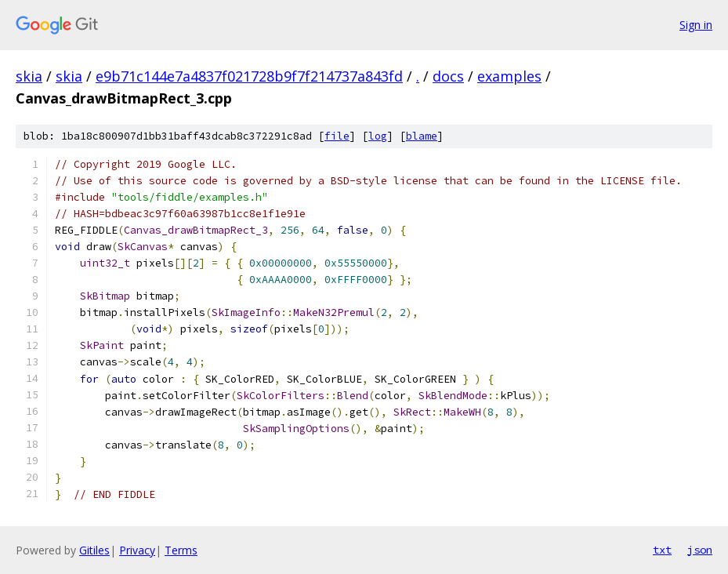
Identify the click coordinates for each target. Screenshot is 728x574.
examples (509, 76)
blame (422, 136)
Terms (181, 550)
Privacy (137, 550)
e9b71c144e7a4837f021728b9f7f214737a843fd (249, 76)
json (700, 550)
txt (662, 550)
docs (448, 76)
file (337, 136)
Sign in (696, 25)
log (378, 136)
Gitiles (94, 550)
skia (29, 76)
